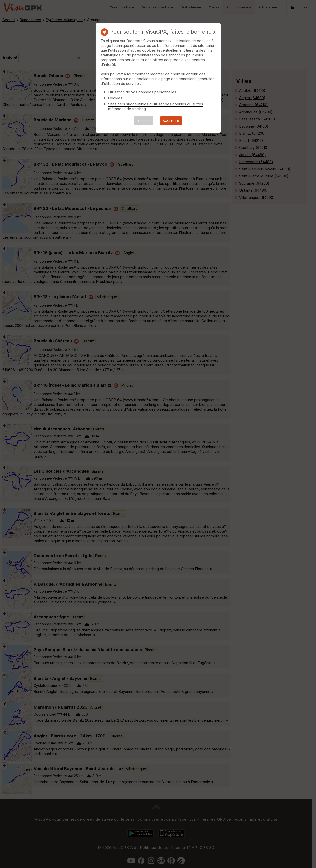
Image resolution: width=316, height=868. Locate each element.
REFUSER (144, 121)
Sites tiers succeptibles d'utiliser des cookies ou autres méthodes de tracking (156, 106)
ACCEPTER (171, 121)
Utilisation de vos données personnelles (142, 92)
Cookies (115, 98)
